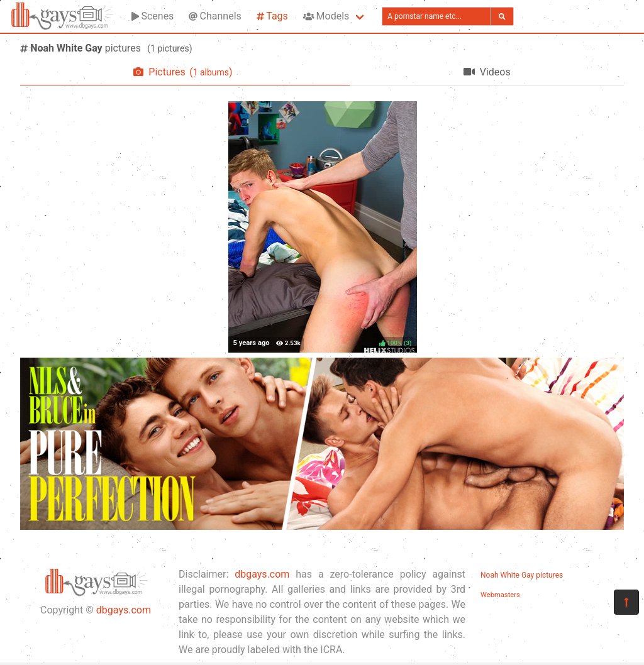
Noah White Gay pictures (522, 575)
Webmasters (500, 595)
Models (326, 16)
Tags (272, 16)
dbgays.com (124, 610)
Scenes (153, 16)
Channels (215, 16)
